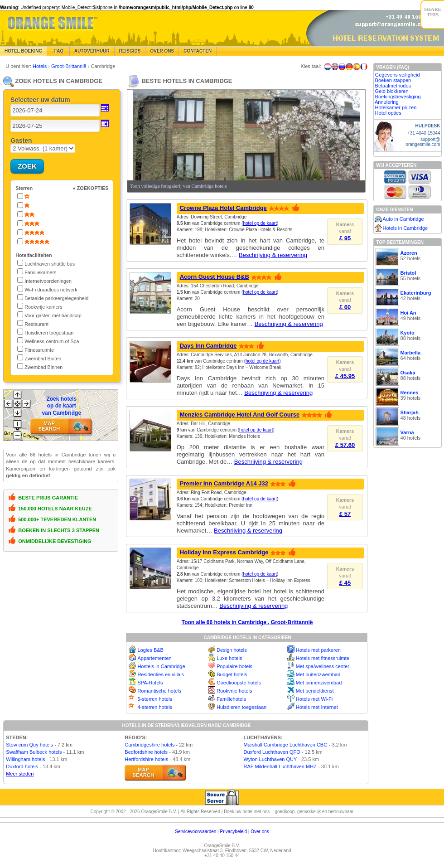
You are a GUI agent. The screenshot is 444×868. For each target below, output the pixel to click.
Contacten (198, 51)
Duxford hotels (22, 766)
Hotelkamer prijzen (396, 107)
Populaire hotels (234, 666)
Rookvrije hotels (234, 691)
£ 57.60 (345, 445)
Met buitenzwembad (318, 674)
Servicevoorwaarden (195, 832)
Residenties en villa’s (161, 674)
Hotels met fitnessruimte (323, 658)
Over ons (260, 832)
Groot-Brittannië (70, 66)
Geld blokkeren (392, 91)
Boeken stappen (393, 80)
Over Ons (162, 51)
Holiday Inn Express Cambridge (224, 552)
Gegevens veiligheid (398, 75)
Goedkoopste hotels (239, 683)
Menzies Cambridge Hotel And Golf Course (240, 415)
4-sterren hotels (154, 707)
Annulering (387, 102)
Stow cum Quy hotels (29, 745)
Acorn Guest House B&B (215, 277)
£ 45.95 (345, 376)
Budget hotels (232, 674)
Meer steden (20, 774)
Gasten (21, 141)
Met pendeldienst (315, 691)
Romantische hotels (159, 691)
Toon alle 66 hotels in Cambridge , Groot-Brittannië (247, 622)
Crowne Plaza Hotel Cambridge (223, 208)
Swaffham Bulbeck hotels (34, 752)
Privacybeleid (234, 832)
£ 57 (345, 514)
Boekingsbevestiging (398, 97)
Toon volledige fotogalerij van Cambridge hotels (178, 186)
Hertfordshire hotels (146, 759)
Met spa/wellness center (323, 666)
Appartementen (154, 658)
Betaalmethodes (393, 86)
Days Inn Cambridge (208, 346)
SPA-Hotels (150, 683)
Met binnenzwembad (319, 683)
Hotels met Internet (317, 707)
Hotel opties (388, 113)
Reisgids (130, 51)
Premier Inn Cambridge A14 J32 (224, 483)
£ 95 (345, 238)
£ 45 (345, 583)
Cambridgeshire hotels (150, 745)
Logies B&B (150, 650)
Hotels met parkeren (318, 650)
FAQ (58, 51)
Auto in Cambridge (403, 219)
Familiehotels (231, 699)
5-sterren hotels (154, 699)
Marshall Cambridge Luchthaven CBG (285, 745)
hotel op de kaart (260, 223)
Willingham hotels (25, 759)
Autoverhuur (92, 51)
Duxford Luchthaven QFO (272, 752)
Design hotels (232, 650)
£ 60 (345, 307)
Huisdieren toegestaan (241, 707)
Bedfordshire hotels (146, 752)
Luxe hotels (229, 658)
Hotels (40, 66)
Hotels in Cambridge (405, 228)
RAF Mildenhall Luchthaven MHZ (280, 766)
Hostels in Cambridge (161, 666)
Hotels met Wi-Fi (314, 699)
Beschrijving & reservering (273, 255)
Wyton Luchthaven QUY (270, 759)
